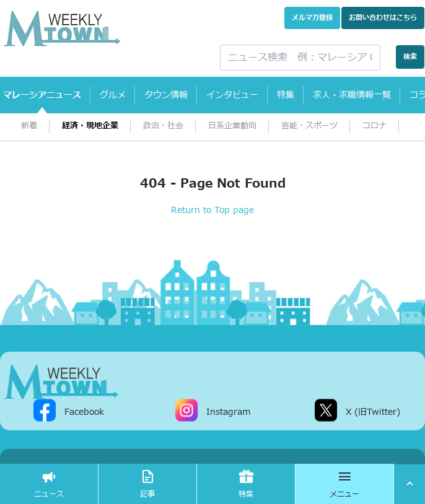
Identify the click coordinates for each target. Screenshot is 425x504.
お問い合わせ (383, 18)
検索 (410, 57)
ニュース (49, 484)
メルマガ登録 (312, 18)
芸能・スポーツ (309, 126)
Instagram (228, 411)
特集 (286, 95)
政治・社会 (163, 126)
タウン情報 (166, 95)
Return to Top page (212, 210)
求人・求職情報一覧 (352, 95)
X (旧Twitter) (373, 411)
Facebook (84, 411)
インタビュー (232, 95)
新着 (29, 126)
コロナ (375, 126)
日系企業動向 (232, 126)
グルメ (113, 95)
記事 (147, 484)
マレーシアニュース (42, 95)
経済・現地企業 (90, 126)
